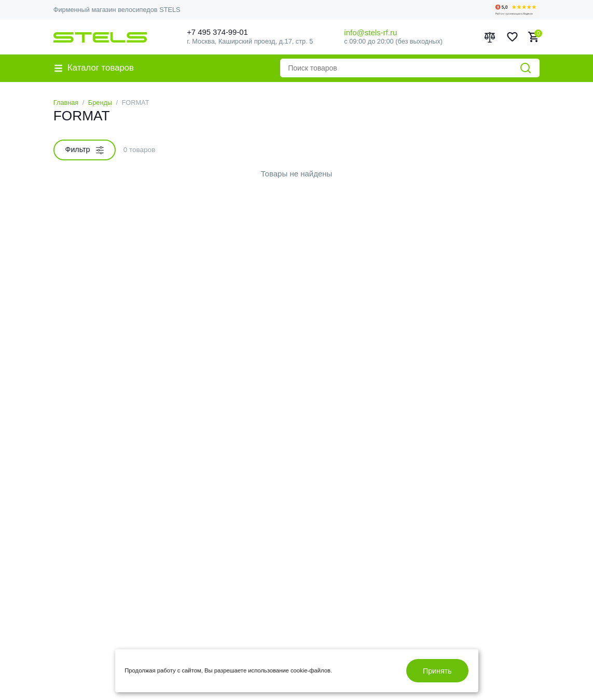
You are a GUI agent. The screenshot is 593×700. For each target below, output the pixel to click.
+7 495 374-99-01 (219, 32)
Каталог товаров (94, 68)
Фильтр (85, 150)
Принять (437, 671)
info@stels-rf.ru (370, 32)
